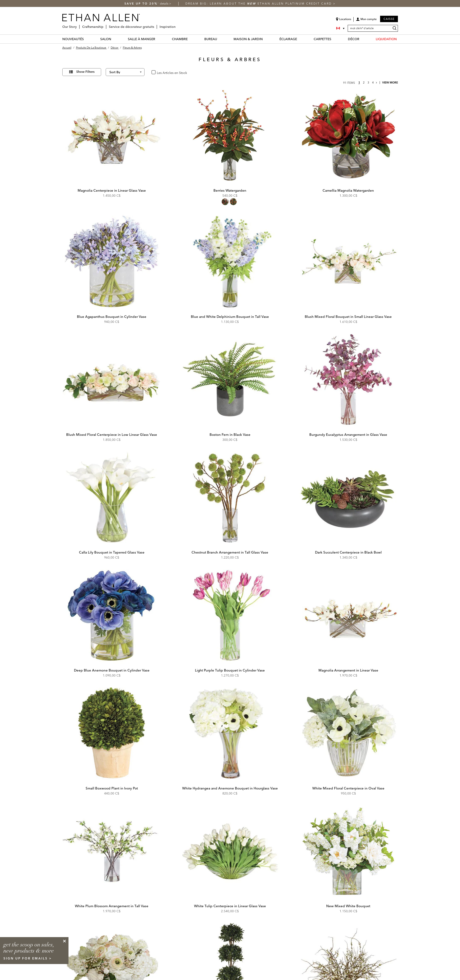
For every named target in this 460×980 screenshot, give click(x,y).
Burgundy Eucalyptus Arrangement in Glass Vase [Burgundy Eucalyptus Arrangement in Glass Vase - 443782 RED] (348, 435)
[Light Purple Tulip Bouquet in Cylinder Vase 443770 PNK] (230, 616)
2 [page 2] (364, 82)
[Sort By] (125, 72)
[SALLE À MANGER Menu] (158, 39)
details (164, 4)
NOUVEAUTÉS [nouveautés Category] (73, 39)
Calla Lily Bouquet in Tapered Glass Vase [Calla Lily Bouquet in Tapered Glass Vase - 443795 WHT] (112, 552)
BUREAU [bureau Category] (211, 39)
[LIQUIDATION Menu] (400, 39)
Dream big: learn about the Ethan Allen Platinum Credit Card (259, 4)
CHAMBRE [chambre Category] (180, 39)
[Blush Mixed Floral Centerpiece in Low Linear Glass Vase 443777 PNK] (112, 380)
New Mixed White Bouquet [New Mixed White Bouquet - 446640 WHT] (348, 906)
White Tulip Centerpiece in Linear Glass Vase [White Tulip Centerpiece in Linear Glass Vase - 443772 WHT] (230, 906)
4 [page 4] (373, 82)
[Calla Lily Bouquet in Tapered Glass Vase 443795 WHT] (112, 498)
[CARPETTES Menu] (334, 39)
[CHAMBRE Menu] (190, 39)
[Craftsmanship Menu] (105, 25)
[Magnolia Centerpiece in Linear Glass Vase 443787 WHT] (112, 136)
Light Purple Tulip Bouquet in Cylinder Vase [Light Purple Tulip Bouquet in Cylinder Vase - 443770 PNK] (230, 670)
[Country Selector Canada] (341, 28)
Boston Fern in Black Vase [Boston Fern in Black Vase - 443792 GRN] (230, 435)
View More (390, 82)
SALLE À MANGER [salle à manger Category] (142, 39)
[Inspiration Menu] (177, 25)
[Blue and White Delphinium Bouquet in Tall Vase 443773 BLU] (230, 262)
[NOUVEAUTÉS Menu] (87, 39)
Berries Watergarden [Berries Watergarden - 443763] (230, 190)
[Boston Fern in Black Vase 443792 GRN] (230, 380)
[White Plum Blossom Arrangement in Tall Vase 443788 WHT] (112, 852)
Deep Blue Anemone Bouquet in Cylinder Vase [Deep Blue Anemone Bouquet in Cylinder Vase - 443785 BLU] (112, 670)
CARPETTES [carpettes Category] (322, 39)
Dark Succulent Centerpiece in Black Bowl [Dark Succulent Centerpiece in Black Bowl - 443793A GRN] (348, 552)
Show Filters (85, 72)
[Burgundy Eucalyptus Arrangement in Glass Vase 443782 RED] (348, 380)
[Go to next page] (376, 82)
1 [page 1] (359, 82)
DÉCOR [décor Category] (354, 39)
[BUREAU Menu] (220, 39)
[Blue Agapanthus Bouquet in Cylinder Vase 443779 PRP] (112, 262)
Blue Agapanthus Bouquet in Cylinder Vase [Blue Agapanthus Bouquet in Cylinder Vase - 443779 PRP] (112, 317)
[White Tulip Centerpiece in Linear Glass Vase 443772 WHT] (230, 852)
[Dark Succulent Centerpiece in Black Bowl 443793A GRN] (348, 498)
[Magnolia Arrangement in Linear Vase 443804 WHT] (348, 616)
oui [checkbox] (159, 72)
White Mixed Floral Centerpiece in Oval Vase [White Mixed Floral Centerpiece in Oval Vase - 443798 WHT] (348, 788)
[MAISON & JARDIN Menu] (265, 39)
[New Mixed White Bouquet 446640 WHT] (348, 852)
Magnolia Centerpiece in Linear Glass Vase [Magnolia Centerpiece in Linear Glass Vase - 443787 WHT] (112, 190)
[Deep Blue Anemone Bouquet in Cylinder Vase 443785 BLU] (112, 616)
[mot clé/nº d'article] (373, 28)
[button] (366, 21)
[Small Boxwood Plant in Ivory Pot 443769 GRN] (112, 734)
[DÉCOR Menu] (362, 39)
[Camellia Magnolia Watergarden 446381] (348, 136)
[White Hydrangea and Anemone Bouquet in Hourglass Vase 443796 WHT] (230, 734)
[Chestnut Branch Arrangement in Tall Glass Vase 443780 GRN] (230, 498)
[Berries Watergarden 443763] (230, 136)
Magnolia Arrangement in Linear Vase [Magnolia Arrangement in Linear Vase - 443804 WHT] (348, 670)
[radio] (225, 202)
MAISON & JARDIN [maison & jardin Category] (248, 39)
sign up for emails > (28, 958)
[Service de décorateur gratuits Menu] (155, 25)
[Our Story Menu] (78, 25)
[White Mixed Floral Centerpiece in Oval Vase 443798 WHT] (348, 734)
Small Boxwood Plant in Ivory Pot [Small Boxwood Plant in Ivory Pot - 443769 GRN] (112, 788)
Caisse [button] (389, 19)
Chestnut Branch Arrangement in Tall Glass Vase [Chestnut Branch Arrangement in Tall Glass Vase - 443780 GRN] (230, 552)
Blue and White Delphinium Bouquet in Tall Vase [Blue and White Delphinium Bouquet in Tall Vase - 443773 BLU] (230, 317)
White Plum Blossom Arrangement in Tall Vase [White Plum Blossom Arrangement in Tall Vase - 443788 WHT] (112, 906)
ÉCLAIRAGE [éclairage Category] (288, 39)
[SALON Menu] (114, 39)
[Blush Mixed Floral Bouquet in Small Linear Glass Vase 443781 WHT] (348, 262)
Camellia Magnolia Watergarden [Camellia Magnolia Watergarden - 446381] (348, 190)
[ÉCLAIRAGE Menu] (300, 39)
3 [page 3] (368, 82)
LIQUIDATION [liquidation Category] (386, 39)
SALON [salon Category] (106, 39)
